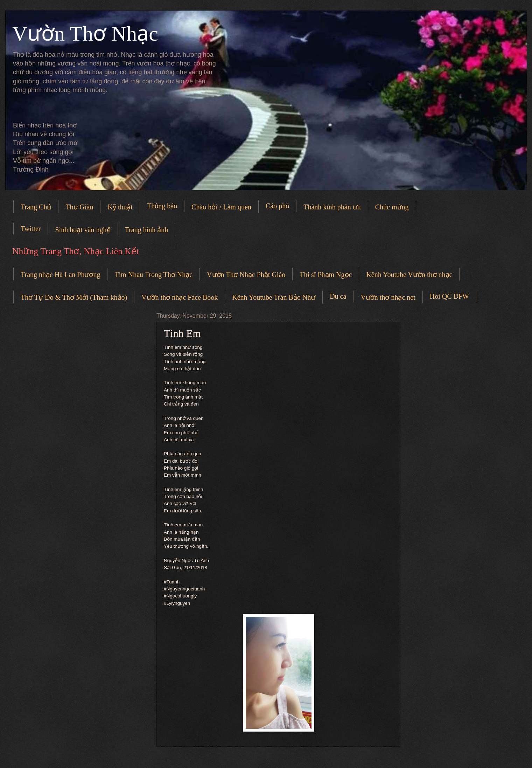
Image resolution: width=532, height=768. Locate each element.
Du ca (338, 296)
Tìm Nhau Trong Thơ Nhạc (153, 275)
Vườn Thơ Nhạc (85, 34)
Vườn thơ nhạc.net (388, 297)
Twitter (31, 229)
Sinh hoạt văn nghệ (83, 230)
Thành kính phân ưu (332, 207)
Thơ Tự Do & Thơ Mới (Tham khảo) (74, 297)
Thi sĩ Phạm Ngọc (326, 275)
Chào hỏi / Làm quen (221, 207)
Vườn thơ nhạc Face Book (180, 297)
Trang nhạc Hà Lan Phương (60, 275)
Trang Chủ (36, 207)
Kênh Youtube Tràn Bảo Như (274, 297)
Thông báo (162, 206)
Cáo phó (277, 206)
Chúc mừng (392, 207)
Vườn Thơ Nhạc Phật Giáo (246, 275)
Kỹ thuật (120, 207)
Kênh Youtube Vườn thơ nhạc (409, 275)
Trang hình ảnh (147, 230)
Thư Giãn (79, 207)
